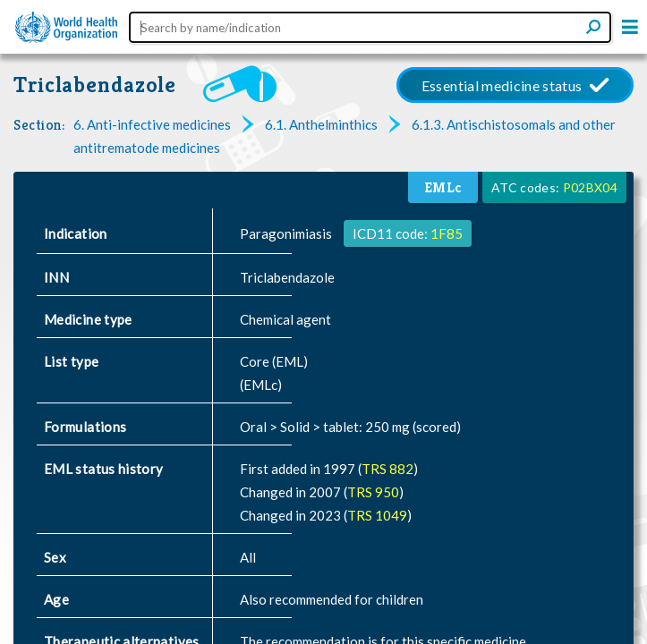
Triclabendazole (95, 85)
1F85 (447, 233)
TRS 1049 (377, 515)
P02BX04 (590, 187)
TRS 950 (373, 492)
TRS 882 (387, 469)
